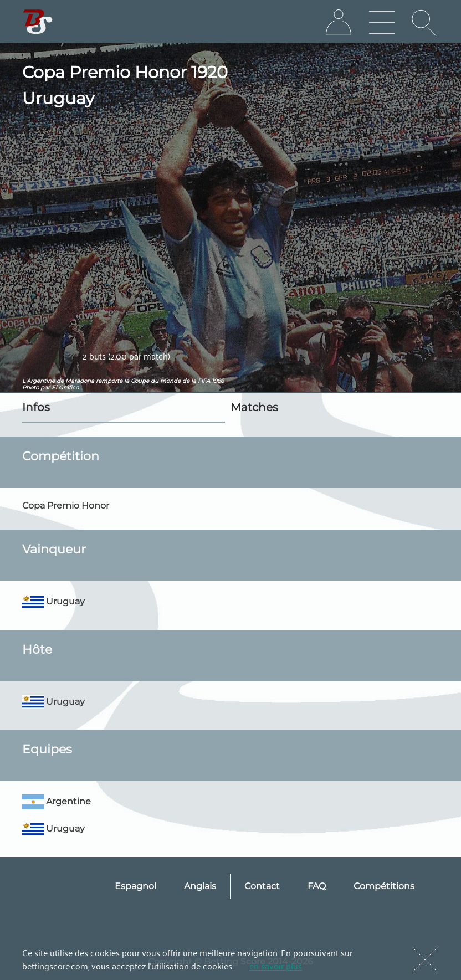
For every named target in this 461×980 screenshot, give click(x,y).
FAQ (317, 886)
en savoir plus (276, 966)
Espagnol (135, 886)
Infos (36, 407)
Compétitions (384, 886)
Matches (254, 407)
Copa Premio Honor (66, 506)
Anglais (200, 886)
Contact (262, 886)
